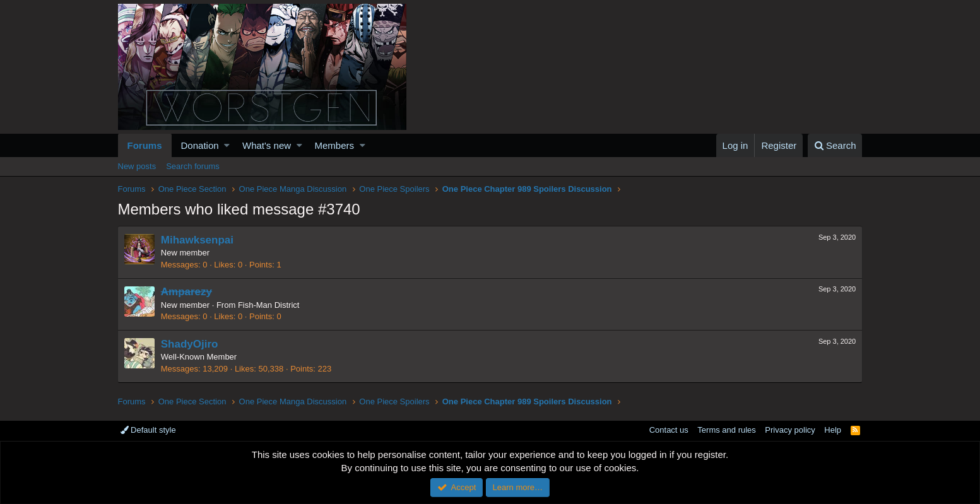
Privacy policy (790, 430)
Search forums (193, 166)
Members (335, 145)
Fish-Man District (269, 305)
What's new (267, 145)
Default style (148, 430)
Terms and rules (726, 430)
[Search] (835, 145)
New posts (137, 166)
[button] (227, 145)
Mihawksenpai (198, 240)
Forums (145, 145)
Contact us (669, 430)
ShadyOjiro (190, 344)
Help (833, 430)
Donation (200, 145)
